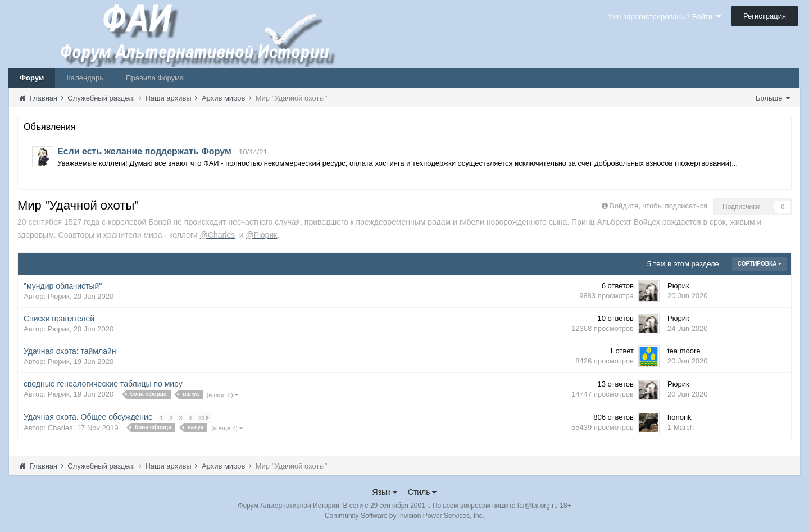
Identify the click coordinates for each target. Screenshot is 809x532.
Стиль (422, 492)
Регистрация (765, 16)
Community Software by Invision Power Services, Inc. (404, 516)
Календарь (85, 78)
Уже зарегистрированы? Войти (664, 17)
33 (204, 418)
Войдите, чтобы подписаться (658, 206)
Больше (773, 98)
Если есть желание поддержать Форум (144, 151)
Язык (385, 492)
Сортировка (760, 264)
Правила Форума (155, 78)
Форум (32, 78)
